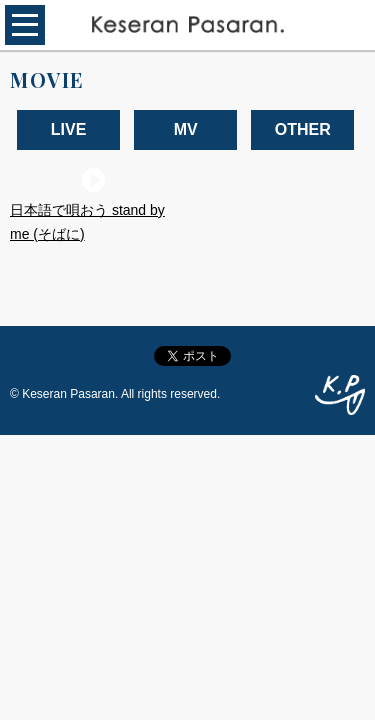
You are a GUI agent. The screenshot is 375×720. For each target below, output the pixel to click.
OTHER (303, 129)
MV (186, 129)
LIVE (69, 129)
